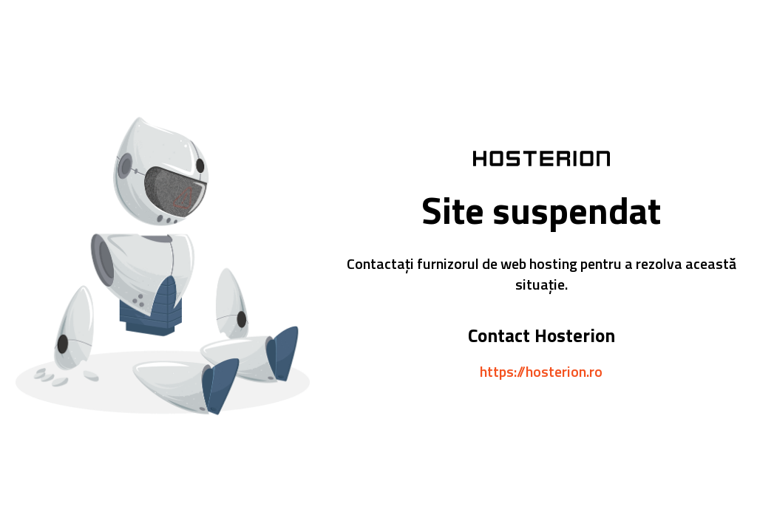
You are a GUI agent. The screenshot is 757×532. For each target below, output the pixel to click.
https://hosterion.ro (541, 371)
